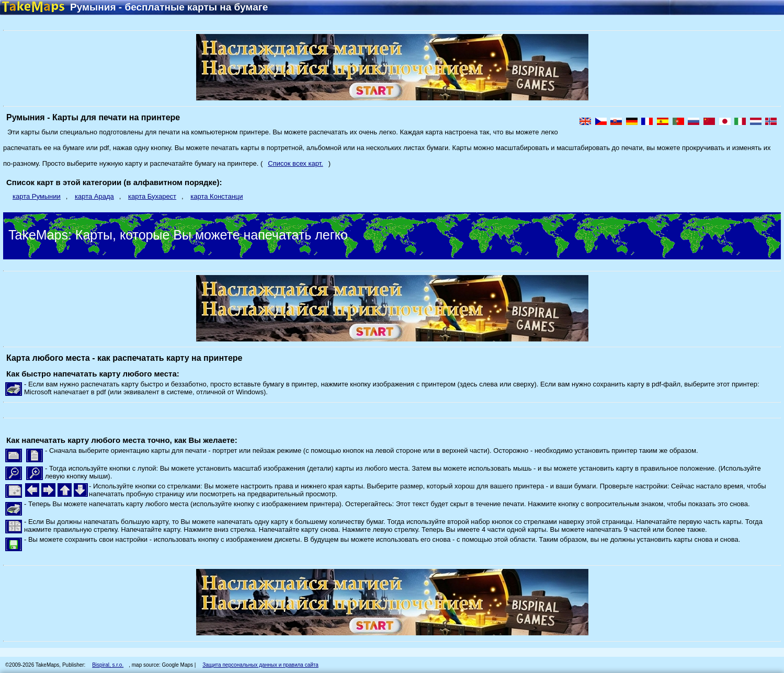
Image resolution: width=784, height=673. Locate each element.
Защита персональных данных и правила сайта (260, 665)
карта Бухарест (152, 196)
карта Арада (94, 196)
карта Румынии (37, 196)
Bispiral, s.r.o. (108, 665)
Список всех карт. (295, 163)
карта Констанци (217, 196)
